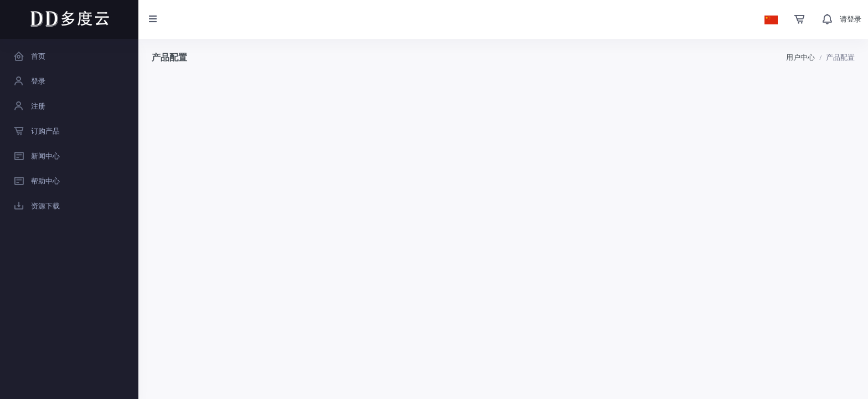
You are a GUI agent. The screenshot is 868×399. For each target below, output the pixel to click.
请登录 (851, 19)
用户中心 (800, 57)
